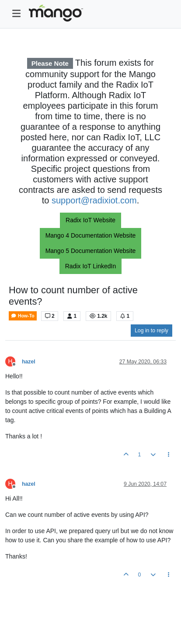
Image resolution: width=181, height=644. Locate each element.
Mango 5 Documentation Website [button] (91, 251)
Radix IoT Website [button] (90, 220)
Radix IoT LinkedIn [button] (90, 266)
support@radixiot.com (94, 200)
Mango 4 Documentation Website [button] (91, 235)
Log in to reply (151, 331)
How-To (23, 316)
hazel (29, 362)
